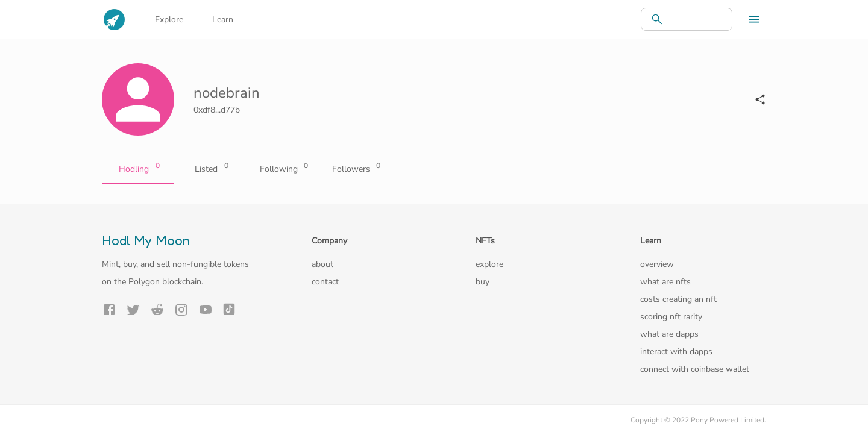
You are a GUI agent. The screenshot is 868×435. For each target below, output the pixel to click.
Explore (169, 20)
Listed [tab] (210, 169)
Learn (223, 20)
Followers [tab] (355, 169)
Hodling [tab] (138, 169)
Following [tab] (283, 169)
